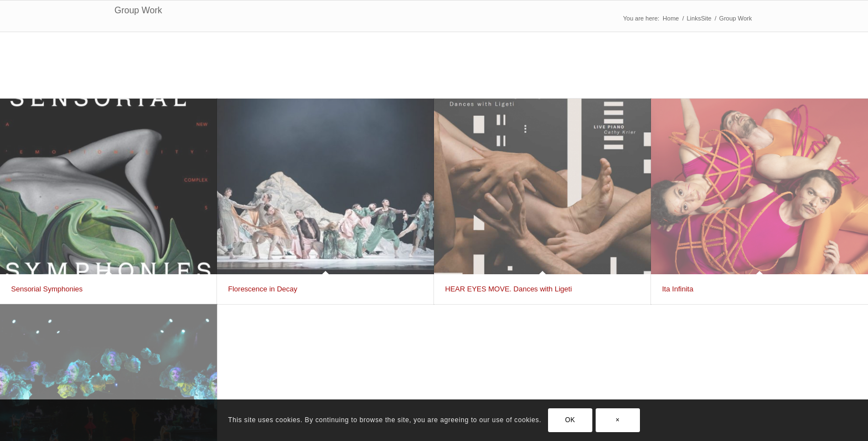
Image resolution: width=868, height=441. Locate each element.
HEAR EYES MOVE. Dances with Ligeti (508, 289)
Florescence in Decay (263, 289)
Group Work (138, 10)
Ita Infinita (678, 289)
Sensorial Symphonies (47, 289)
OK (570, 420)
